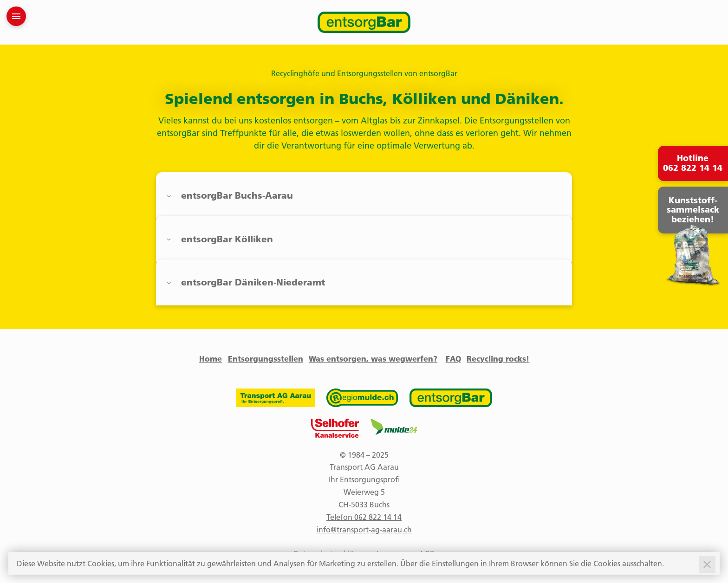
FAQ (453, 359)
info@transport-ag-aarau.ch (364, 529)
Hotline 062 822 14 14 (693, 163)
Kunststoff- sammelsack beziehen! (693, 210)
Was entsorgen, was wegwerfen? (373, 359)
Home (211, 359)
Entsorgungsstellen (266, 359)
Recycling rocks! (498, 359)
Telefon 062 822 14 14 (364, 517)
